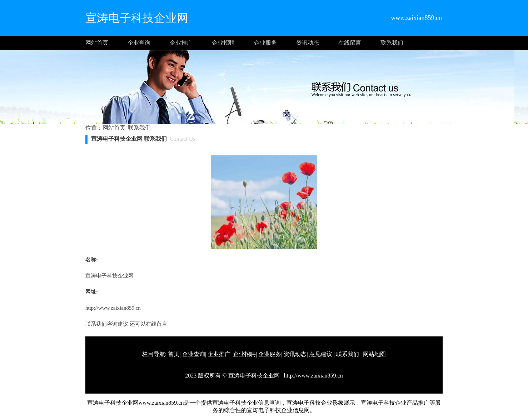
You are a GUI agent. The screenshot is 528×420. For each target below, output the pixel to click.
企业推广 (181, 43)
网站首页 (97, 43)
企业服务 (265, 43)
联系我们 (392, 43)
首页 (174, 354)
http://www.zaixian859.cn (113, 308)
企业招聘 (223, 43)
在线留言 (350, 43)
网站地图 (374, 354)
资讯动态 (308, 43)
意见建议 (321, 354)
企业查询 (139, 43)
